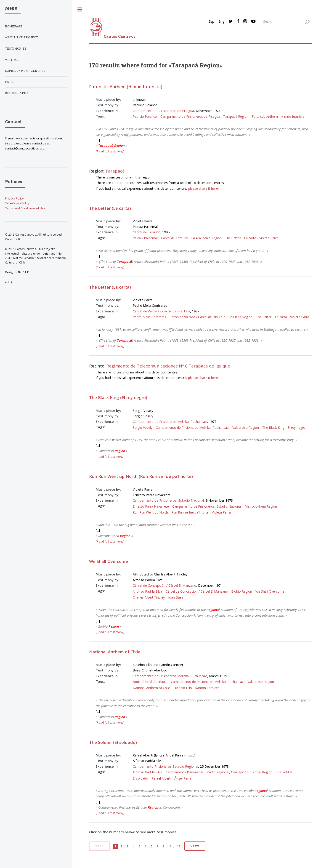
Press (10, 82)
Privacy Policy (14, 198)
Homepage (14, 26)
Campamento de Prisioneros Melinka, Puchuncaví (170, 421)
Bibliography (17, 93)
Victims (12, 60)
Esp (211, 21)
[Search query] (286, 21)
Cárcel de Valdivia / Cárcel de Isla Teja (161, 311)
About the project (22, 37)
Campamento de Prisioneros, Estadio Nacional (168, 500)
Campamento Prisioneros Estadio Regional (165, 766)
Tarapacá (115, 171)
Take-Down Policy (17, 203)
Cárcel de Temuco (147, 232)
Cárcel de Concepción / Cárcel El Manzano (164, 585)
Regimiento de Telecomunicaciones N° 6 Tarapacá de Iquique (168, 366)
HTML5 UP (22, 272)
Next (195, 846)
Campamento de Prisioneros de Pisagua (163, 111)
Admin (9, 282)
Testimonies (16, 49)
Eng (221, 21)
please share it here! (203, 188)
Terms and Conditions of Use (25, 208)
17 (179, 846)
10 (170, 846)
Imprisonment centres (25, 71)
